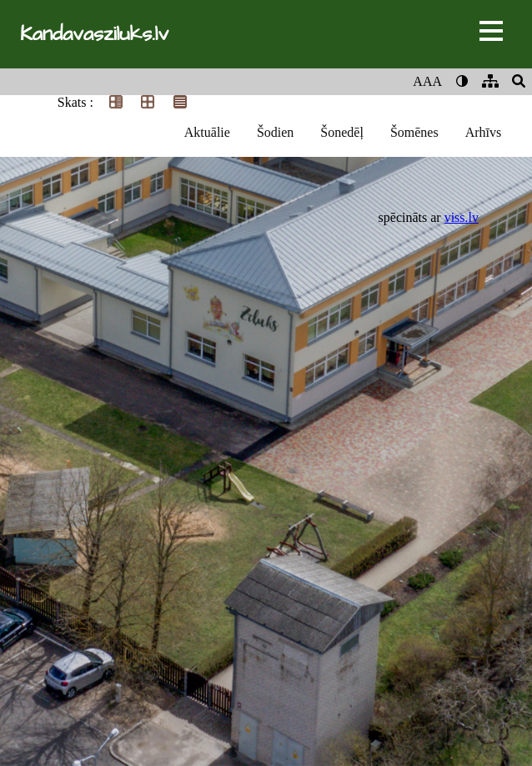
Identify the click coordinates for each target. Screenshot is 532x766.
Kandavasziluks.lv (94, 34)
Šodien (275, 132)
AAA (427, 81)
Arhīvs (484, 132)
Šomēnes (414, 132)
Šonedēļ (342, 132)
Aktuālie (207, 132)
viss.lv (462, 217)
